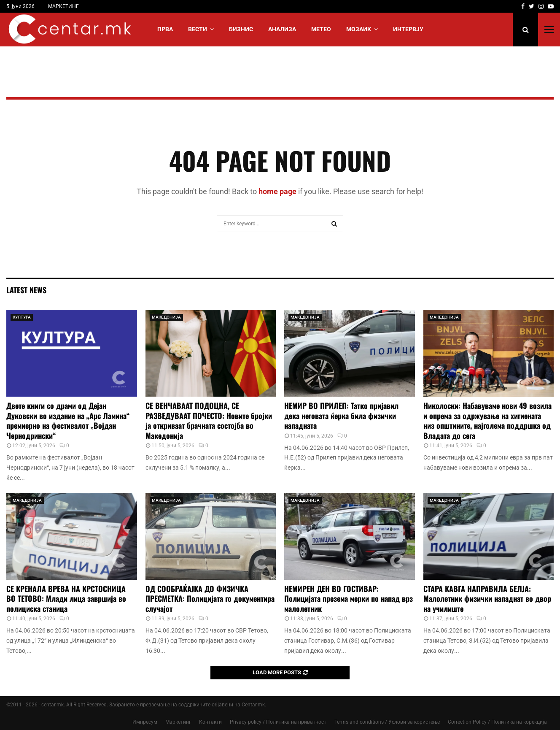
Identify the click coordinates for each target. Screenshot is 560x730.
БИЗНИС (241, 29)
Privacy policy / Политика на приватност (278, 722)
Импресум (145, 722)
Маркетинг (178, 722)
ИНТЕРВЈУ (408, 29)
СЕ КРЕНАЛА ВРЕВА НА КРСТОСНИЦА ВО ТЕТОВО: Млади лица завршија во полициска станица (66, 599)
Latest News (26, 290)
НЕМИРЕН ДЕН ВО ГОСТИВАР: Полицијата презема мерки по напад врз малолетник (349, 599)
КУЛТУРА (22, 317)
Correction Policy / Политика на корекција (497, 722)
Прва (165, 29)
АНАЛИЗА (282, 29)
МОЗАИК (359, 29)
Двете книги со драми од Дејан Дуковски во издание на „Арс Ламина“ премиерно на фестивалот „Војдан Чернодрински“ (68, 420)
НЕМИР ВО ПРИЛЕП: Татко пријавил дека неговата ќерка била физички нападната (341, 415)
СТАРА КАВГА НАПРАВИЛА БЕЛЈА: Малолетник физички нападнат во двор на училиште (487, 599)
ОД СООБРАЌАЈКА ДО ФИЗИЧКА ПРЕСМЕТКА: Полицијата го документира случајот (210, 599)
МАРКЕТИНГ (63, 6)
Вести (198, 29)
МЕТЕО (321, 29)
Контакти (210, 722)
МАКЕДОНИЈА (166, 317)
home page (277, 191)
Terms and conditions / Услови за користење (387, 722)
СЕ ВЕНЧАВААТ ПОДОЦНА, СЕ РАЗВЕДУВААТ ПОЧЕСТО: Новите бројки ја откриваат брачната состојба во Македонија (209, 420)
